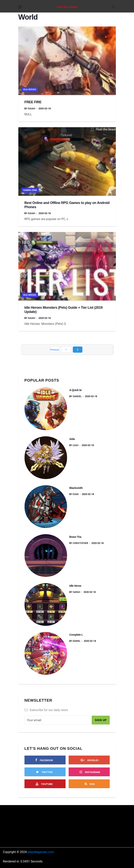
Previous (54, 350)
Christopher (80, 543)
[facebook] (44, 760)
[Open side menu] (20, 7)
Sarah (76, 592)
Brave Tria (75, 537)
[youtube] (44, 784)
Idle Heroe (75, 586)
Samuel (77, 396)
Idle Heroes (30, 90)
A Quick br (76, 390)
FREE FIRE (33, 102)
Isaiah (31, 109)
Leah (76, 445)
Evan (76, 494)
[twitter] (44, 772)
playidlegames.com (41, 852)
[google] (90, 760)
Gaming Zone (30, 190)
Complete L (76, 635)
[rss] (90, 784)
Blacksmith (76, 488)
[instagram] (90, 772)
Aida (72, 439)
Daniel (77, 641)
